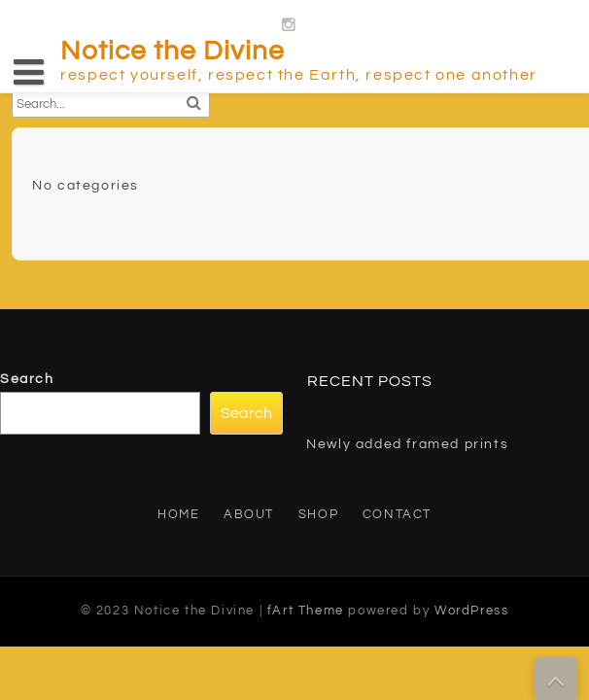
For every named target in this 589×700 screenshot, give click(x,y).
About (249, 514)
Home (178, 514)
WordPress (471, 611)
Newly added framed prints (407, 444)
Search (27, 379)
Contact (397, 514)
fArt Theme (306, 611)
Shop (318, 514)
